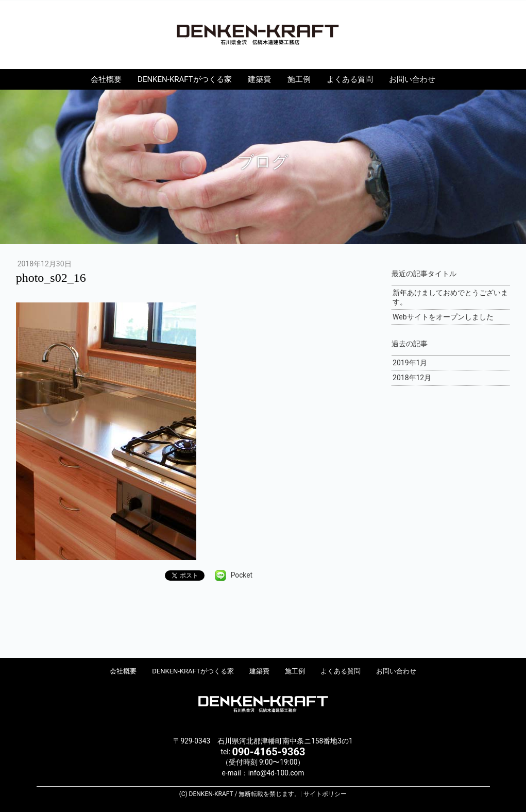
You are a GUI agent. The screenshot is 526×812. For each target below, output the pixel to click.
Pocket (242, 575)
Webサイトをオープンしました (443, 317)
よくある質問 (350, 79)
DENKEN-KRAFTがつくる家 (185, 79)
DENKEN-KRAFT (263, 34)
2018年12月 (412, 378)
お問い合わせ (412, 79)
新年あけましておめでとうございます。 (450, 297)
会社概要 (106, 79)
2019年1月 (410, 363)
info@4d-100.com (276, 773)
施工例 (299, 79)
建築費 (259, 79)
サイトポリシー (325, 794)
